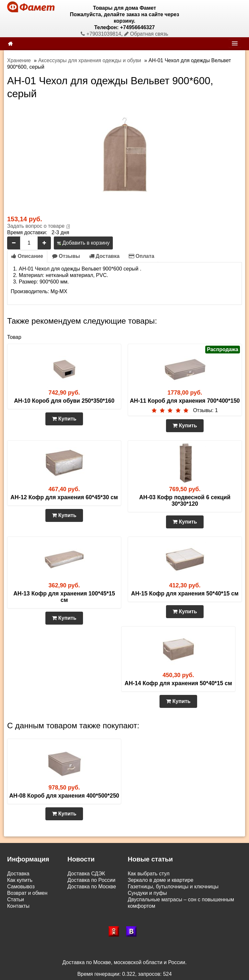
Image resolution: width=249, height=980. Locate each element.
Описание (27, 256)
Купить (64, 419)
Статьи (16, 899)
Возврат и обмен (27, 893)
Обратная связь (146, 34)
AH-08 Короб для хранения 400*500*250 (64, 796)
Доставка (104, 256)
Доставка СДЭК (86, 874)
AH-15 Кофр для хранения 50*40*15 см (185, 594)
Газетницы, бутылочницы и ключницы (173, 887)
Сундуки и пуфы (147, 893)
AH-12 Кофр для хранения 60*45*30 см (64, 497)
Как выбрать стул (149, 874)
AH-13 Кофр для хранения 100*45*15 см (64, 597)
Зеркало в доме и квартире (160, 880)
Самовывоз (21, 887)
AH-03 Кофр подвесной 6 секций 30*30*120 (185, 501)
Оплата (142, 256)
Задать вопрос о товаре (36, 226)
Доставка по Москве (92, 887)
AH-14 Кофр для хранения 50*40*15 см (178, 683)
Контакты (18, 906)
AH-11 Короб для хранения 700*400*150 (185, 401)
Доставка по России (91, 880)
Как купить (20, 880)
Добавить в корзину (83, 243)
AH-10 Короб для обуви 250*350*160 (64, 401)
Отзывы (66, 256)
